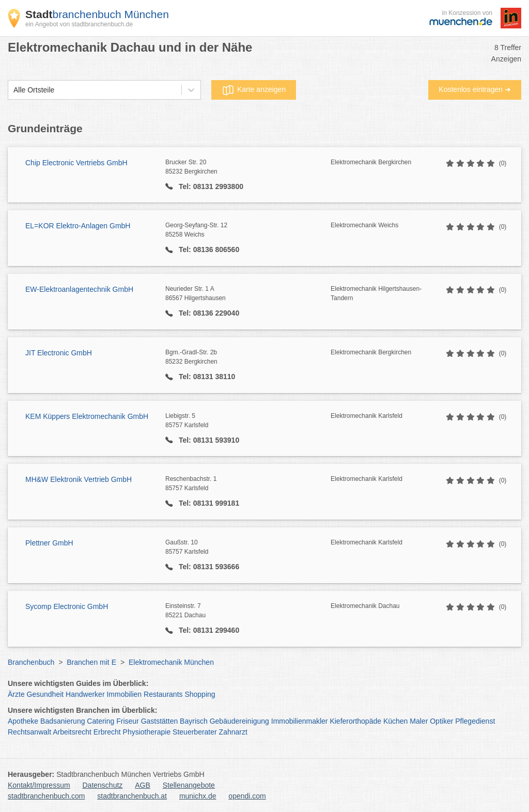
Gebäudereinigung (239, 721)
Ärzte (16, 694)
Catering (100, 721)
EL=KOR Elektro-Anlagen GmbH (78, 226)
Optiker (441, 721)
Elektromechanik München (171, 662)
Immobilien (124, 694)
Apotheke (23, 721)
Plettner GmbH (49, 543)
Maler (419, 721)
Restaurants (163, 694)
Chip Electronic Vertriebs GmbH (76, 163)
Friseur (128, 721)
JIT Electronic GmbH (59, 353)
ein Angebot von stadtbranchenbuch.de (79, 24)
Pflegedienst (475, 721)
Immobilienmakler (300, 721)
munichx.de (198, 796)
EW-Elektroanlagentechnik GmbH (79, 289)
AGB (143, 785)
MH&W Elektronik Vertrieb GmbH (79, 479)
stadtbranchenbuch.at (132, 796)
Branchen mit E (91, 662)
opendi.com (247, 796)
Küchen (395, 721)
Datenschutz (103, 785)
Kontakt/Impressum (39, 785)
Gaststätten (160, 721)
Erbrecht (107, 732)
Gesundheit (45, 694)
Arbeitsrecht (72, 732)
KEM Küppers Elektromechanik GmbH (87, 416)
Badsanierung (63, 721)
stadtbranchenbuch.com (46, 796)
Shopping (200, 694)
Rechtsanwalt (29, 732)
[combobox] (13, 90)
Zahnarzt (233, 732)
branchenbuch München (97, 14)
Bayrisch (194, 721)
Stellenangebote (189, 785)
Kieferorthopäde (355, 721)
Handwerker (85, 694)
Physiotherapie (147, 732)
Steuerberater (195, 732)
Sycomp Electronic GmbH (67, 606)
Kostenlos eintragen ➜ (475, 89)
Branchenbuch (31, 662)
